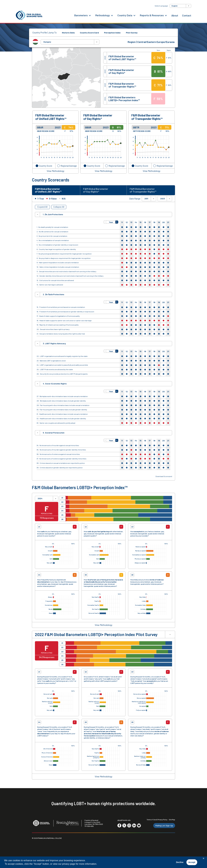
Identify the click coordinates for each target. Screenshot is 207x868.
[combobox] (180, 6)
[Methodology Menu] (112, 15)
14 (136, 223)
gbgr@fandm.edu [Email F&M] (124, 821)
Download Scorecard (164, 478)
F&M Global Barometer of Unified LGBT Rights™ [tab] (50, 191)
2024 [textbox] (40, 499)
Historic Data (68, 33)
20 (163, 223)
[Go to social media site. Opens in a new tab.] (119, 826)
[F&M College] (68, 824)
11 (122, 223)
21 (168, 223)
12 (127, 223)
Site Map (172, 821)
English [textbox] (175, 6)
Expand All (42, 208)
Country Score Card (89, 33)
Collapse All (59, 208)
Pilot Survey (132, 33)
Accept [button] (192, 862)
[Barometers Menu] (90, 15)
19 (159, 223)
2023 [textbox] (163, 200)
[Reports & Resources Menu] (166, 15)
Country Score (46, 166)
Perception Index (112, 33)
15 (141, 223)
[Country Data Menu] (134, 15)
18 (154, 223)
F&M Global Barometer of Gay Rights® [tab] (98, 191)
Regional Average (69, 166)
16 (145, 223)
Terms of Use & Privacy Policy (157, 821)
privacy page (69, 864)
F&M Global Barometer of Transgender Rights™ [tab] (145, 191)
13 (131, 223)
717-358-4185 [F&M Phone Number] (89, 827)
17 (150, 223)
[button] (105, 223)
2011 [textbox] (146, 200)
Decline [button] (180, 862)
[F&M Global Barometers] (29, 15)
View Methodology (55, 171)
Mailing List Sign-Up (164, 826)
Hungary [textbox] (47, 42)
